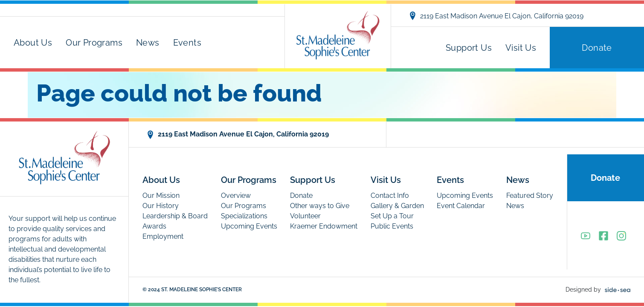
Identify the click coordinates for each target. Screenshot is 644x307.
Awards (154, 226)
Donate (597, 48)
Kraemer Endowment (324, 226)
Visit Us (521, 48)
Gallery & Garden (397, 206)
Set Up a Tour (392, 216)
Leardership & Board (175, 216)
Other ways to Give (320, 206)
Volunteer (305, 216)
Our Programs (94, 43)
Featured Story (530, 195)
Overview (236, 195)
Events (187, 43)
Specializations (244, 216)
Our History (161, 206)
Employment (163, 236)
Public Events (392, 226)
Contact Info (390, 195)
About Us (33, 43)
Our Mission (161, 195)
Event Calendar (461, 206)
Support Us (469, 48)
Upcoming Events (249, 226)
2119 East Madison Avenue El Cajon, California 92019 (496, 16)
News (148, 43)
